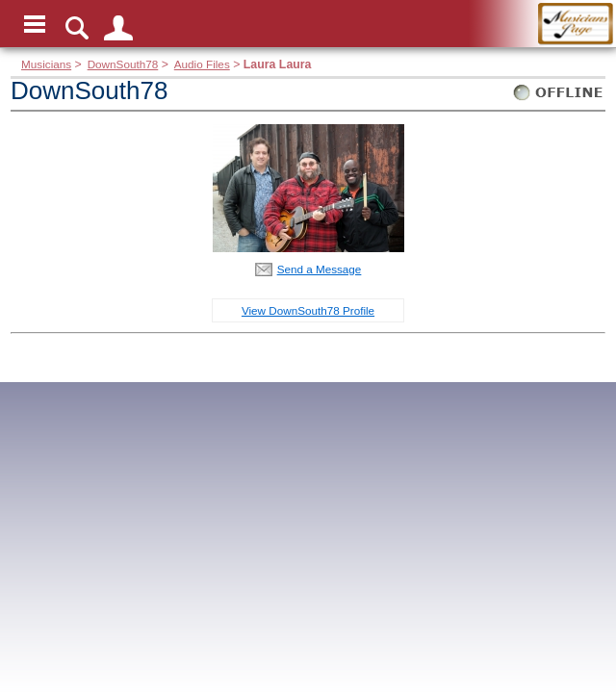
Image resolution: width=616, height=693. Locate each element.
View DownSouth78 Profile (308, 310)
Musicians (46, 64)
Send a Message (320, 269)
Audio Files (202, 64)
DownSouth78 (123, 64)
